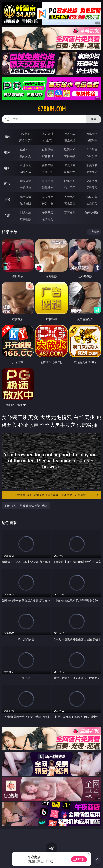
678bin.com (51, 109)
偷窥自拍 (25, 181)
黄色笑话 (70, 203)
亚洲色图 (48, 181)
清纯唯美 (48, 188)
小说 (7, 199)
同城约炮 (25, 212)
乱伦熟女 (70, 172)
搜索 (94, 119)
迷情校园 (25, 203)
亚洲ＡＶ (25, 149)
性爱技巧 (92, 203)
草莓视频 (70, 212)
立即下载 (79, 859)
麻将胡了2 (25, 140)
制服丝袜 (25, 172)
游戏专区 (92, 134)
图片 (7, 184)
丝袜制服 (48, 156)
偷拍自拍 (48, 165)
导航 (7, 215)
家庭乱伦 (48, 197)
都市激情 (25, 197)
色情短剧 (48, 219)
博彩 (7, 136)
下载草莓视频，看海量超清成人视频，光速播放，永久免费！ (57, 495)
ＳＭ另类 (92, 156)
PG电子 (26, 134)
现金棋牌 (70, 140)
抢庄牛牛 (92, 140)
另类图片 (92, 188)
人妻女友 (70, 197)
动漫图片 (92, 181)
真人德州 (48, 134)
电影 (7, 168)
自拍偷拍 (48, 149)
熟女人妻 (25, 156)
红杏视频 (25, 219)
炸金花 (48, 140)
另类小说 (48, 203)
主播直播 (70, 156)
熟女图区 (70, 188)
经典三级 (48, 172)
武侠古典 (92, 197)
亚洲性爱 (25, 165)
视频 (7, 152)
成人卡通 (70, 165)
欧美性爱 (92, 165)
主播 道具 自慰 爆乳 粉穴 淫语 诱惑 (26, 506)
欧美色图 (70, 181)
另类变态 (92, 172)
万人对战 (70, 134)
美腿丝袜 (25, 188)
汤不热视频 (92, 212)
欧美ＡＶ (70, 149)
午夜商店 (48, 212)
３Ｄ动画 (92, 149)
